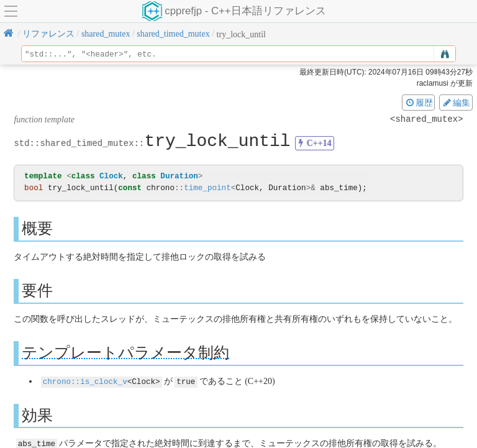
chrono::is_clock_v (85, 381)
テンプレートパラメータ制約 (125, 353)
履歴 (419, 103)
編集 (456, 103)
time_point (207, 188)
